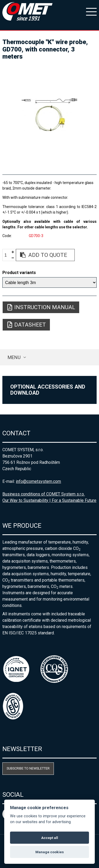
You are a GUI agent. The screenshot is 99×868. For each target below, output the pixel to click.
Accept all (50, 838)
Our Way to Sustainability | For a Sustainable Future (49, 500)
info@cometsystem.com (38, 481)
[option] (49, 115)
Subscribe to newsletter (28, 768)
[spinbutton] (8, 255)
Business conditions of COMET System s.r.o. (44, 494)
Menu (14, 357)
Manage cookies (50, 852)
